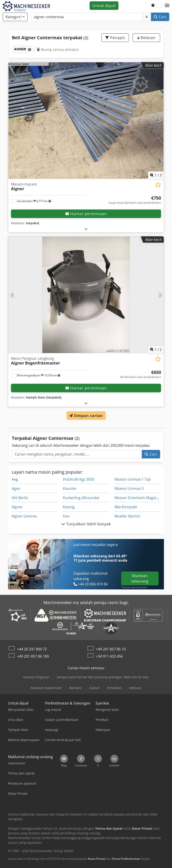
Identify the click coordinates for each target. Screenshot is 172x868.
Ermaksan (114, 688)
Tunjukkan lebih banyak (86, 524)
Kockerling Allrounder (81, 498)
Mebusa (135, 688)
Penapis (115, 38)
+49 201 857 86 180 (33, 656)
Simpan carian (86, 416)
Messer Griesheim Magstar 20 (140, 498)
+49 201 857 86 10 (111, 649)
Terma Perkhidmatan (126, 859)
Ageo (16, 489)
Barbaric (76, 688)
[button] (167, 6)
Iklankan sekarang (140, 578)
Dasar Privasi (97, 859)
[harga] (135, 200)
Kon (66, 516)
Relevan (146, 38)
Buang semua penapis (58, 49)
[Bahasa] (160, 6)
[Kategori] (15, 17)
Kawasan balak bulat (46, 688)
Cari (160, 17)
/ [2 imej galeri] (156, 349)
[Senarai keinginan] (153, 6)
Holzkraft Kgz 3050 (79, 479)
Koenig (69, 507)
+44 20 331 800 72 (32, 649)
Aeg (15, 479)
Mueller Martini (127, 516)
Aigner (17, 507)
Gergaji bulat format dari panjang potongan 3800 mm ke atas (103, 677)
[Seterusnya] (160, 120)
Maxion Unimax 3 (129, 489)
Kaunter (70, 489)
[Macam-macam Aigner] (86, 121)
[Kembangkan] (86, 229)
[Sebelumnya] (12, 120)
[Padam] (147, 17)
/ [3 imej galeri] (156, 175)
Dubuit (95, 688)
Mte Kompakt (126, 507)
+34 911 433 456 (109, 656)
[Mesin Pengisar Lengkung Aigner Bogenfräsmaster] (86, 295)
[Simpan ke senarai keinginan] (158, 185)
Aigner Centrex (24, 516)
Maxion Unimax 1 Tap (133, 479)
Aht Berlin (20, 498)
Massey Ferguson (36, 677)
